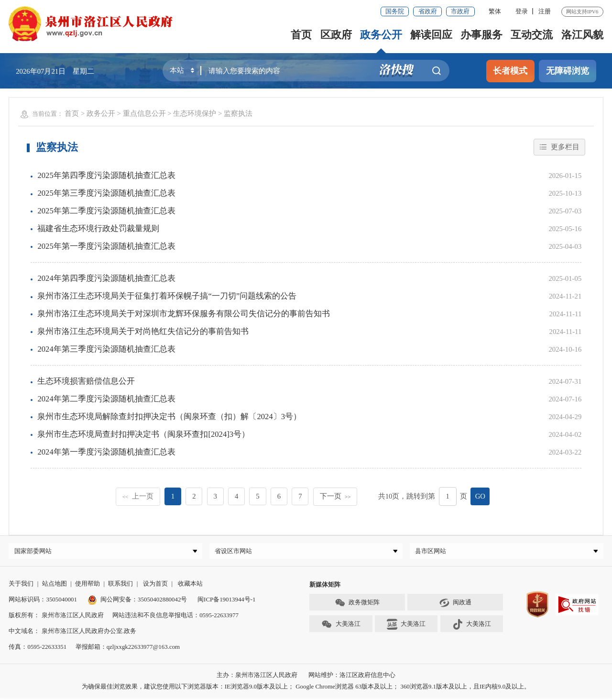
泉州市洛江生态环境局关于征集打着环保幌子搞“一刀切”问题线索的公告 (167, 296)
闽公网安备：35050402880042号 (137, 602)
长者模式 (510, 71)
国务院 (395, 11)
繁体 (495, 11)
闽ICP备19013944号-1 (226, 602)
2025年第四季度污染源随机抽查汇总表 (106, 175)
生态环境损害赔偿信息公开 (86, 381)
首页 (302, 35)
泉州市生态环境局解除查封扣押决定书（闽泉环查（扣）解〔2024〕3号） (169, 417)
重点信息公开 (144, 113)
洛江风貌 (582, 35)
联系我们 (120, 586)
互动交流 (532, 35)
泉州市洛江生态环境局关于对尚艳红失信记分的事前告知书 (143, 331)
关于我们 (21, 586)
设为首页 (155, 586)
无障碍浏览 (568, 71)
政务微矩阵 (357, 605)
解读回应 (431, 35)
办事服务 (481, 35)
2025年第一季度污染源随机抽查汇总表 (106, 246)
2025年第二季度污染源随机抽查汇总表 (106, 211)
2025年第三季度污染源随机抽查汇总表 (106, 193)
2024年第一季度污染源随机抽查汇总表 (106, 452)
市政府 (460, 11)
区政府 (336, 35)
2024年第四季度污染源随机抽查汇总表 (106, 278)
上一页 (138, 496)
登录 (522, 11)
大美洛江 (341, 627)
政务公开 (381, 35)
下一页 (335, 496)
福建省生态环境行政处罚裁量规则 (98, 228)
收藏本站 (190, 586)
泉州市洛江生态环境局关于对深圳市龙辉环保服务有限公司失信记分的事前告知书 (184, 314)
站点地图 (55, 586)
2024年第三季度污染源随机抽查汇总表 (106, 349)
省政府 (428, 11)
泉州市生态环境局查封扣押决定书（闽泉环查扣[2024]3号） (143, 434)
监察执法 (238, 113)
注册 (545, 11)
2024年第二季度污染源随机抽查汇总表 (106, 399)
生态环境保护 (195, 113)
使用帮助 (87, 586)
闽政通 (455, 605)
